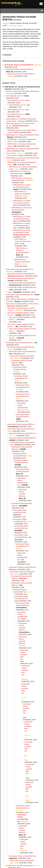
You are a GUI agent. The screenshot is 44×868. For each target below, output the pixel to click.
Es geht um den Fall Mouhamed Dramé (20, 865)
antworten (8, 55)
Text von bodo (11, 153)
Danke (10, 292)
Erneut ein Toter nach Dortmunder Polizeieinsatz (23, 91)
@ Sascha (20, 26)
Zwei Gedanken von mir (14, 96)
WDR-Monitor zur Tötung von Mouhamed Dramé (22, 87)
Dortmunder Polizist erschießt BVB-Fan (20, 69)
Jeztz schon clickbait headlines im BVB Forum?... (23, 304)
